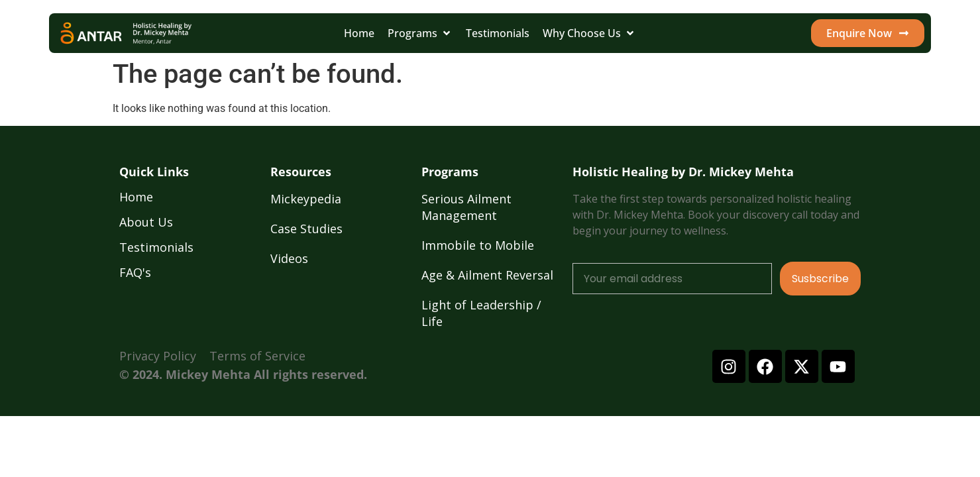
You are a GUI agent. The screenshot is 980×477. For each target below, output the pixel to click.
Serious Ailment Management (466, 207)
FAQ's (135, 272)
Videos (289, 258)
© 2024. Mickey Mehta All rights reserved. (243, 374)
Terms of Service (257, 356)
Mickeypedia (306, 199)
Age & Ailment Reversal (487, 275)
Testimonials (156, 247)
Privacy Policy (158, 356)
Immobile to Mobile (478, 245)
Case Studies (306, 229)
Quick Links (154, 172)
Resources (301, 172)
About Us (146, 222)
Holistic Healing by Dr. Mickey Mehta (683, 172)
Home (136, 197)
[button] (420, 33)
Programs (450, 172)
